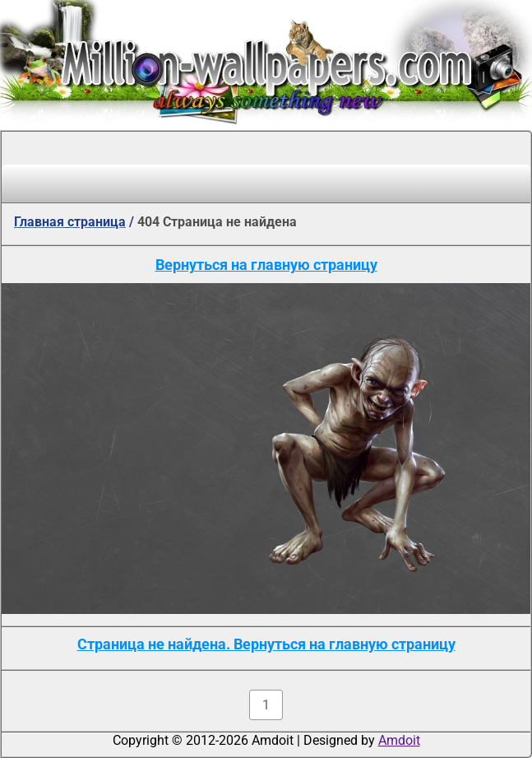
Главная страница (70, 222)
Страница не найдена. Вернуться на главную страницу (266, 644)
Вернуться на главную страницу (266, 265)
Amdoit (399, 740)
